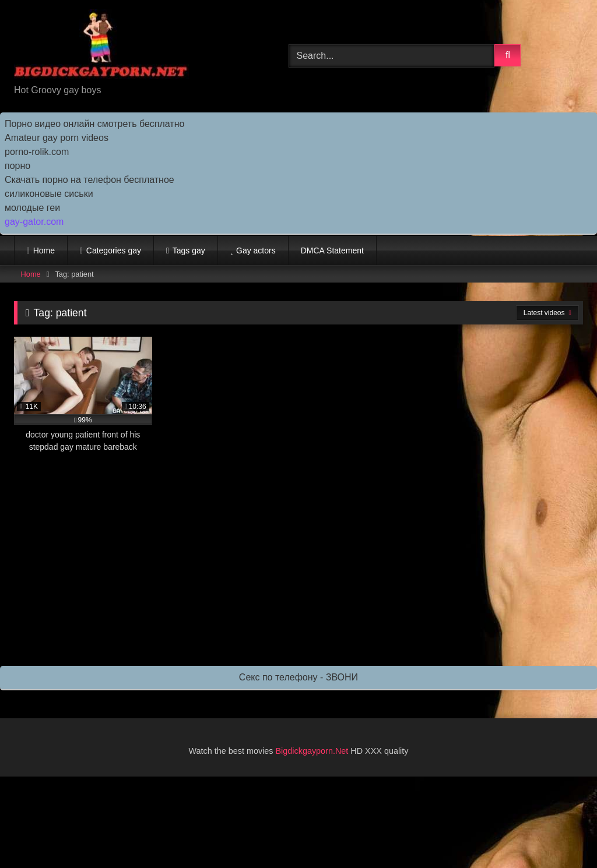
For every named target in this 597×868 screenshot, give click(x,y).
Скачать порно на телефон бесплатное (89, 180)
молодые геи (32, 208)
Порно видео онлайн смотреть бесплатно (94, 124)
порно (17, 166)
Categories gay (114, 250)
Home (44, 250)
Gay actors (256, 250)
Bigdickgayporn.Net (313, 751)
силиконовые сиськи (49, 194)
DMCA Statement (332, 250)
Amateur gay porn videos (57, 138)
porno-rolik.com (37, 152)
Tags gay (189, 250)
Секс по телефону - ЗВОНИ (298, 677)
